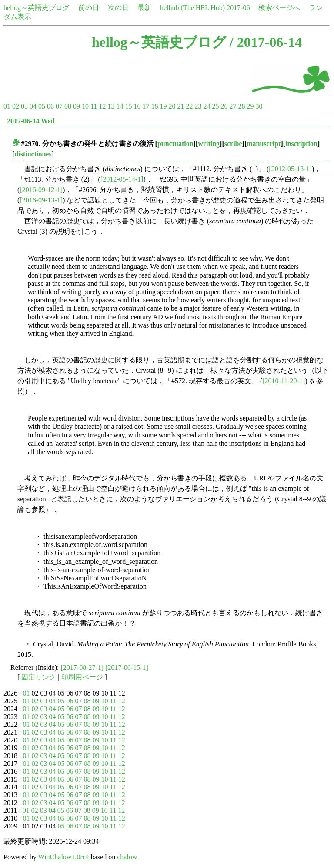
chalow (127, 857)
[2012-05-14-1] (122, 179)
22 (189, 106)
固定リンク (39, 677)
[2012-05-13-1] (290, 169)
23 (198, 106)
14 (120, 106)
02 (16, 106)
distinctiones (33, 154)
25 (215, 106)
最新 (144, 8)
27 (233, 106)
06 (50, 106)
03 (24, 106)
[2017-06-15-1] (127, 668)
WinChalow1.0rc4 (64, 857)
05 (42, 106)
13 (111, 106)
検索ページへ (279, 8)
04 (33, 106)
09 (77, 106)
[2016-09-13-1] (41, 200)
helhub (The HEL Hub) (192, 8)
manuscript (264, 144)
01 (7, 106)
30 (259, 106)
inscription (301, 144)
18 (154, 106)
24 (207, 106)
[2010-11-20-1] (284, 381)
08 (68, 106)
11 (94, 106)
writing (209, 144)
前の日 (89, 8)
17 (146, 106)
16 (137, 106)
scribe (233, 144)
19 (163, 106)
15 (128, 106)
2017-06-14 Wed (31, 121)
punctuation (175, 144)
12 (102, 106)
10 (85, 106)
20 (172, 106)
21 (180, 106)
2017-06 (238, 8)
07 (59, 106)
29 (250, 106)
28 (241, 106)
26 (224, 106)
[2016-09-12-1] (41, 190)
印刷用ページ (82, 677)
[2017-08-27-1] (82, 668)
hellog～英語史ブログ (37, 8)
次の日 (118, 8)
